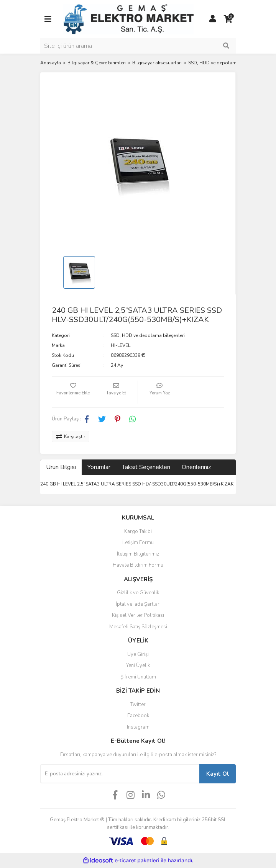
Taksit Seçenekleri (146, 467)
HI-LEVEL (121, 345)
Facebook (138, 716)
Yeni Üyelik (138, 665)
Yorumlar (99, 467)
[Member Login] (213, 19)
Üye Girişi (138, 654)
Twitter (138, 705)
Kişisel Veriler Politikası (138, 615)
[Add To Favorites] (73, 392)
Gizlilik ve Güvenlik (138, 593)
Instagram (138, 727)
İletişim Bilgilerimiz (138, 554)
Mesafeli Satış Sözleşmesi (138, 627)
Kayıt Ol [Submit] (218, 774)
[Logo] (128, 19)
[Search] (138, 46)
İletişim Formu (138, 543)
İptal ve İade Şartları (138, 604)
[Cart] (228, 19)
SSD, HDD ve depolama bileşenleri (148, 335)
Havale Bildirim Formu (138, 565)
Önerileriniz (196, 467)
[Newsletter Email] (120, 774)
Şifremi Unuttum (138, 677)
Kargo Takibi (138, 531)
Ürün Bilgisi (61, 467)
